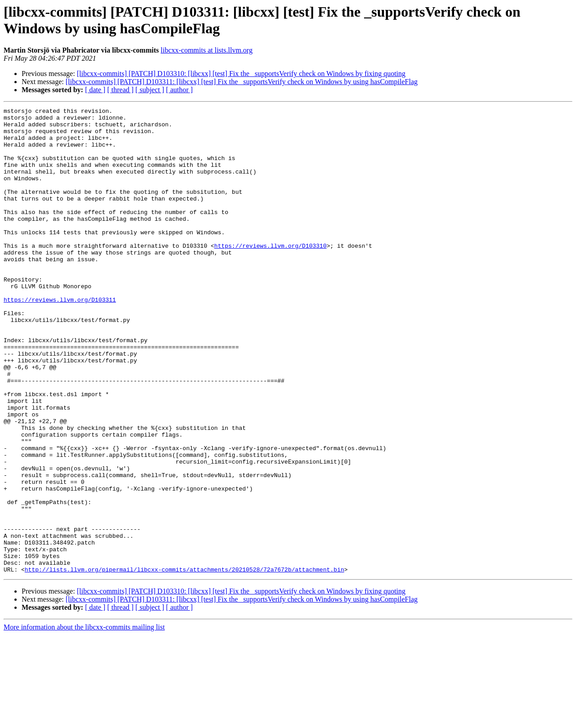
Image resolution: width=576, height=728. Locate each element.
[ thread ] (120, 90)
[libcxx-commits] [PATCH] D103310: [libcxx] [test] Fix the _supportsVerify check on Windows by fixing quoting (241, 74)
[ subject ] (150, 90)
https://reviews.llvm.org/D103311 (60, 339)
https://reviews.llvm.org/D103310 (270, 274)
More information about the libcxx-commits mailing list (84, 720)
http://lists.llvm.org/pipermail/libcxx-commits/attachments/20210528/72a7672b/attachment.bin (184, 662)
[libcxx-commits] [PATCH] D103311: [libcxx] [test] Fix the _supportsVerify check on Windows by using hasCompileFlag (242, 82)
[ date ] (95, 90)
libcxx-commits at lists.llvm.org (207, 50)
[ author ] (180, 90)
